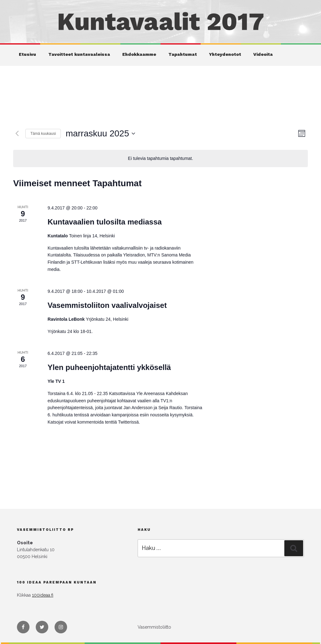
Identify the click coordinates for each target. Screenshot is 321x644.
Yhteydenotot (225, 54)
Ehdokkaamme (139, 54)
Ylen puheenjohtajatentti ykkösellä (109, 367)
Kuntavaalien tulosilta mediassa (105, 222)
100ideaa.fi (43, 595)
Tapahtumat (183, 54)
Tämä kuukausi (43, 134)
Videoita (263, 54)
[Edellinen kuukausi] (17, 134)
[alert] (160, 158)
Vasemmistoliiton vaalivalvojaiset (107, 305)
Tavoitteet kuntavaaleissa (79, 54)
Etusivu (27, 54)
